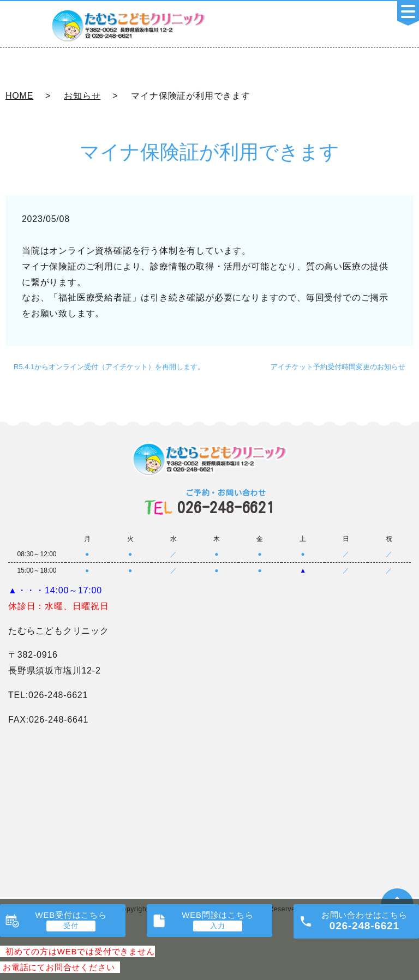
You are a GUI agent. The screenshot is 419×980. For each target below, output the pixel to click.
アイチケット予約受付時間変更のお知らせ (338, 367)
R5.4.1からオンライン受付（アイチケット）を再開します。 (109, 367)
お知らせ (82, 96)
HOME (19, 96)
